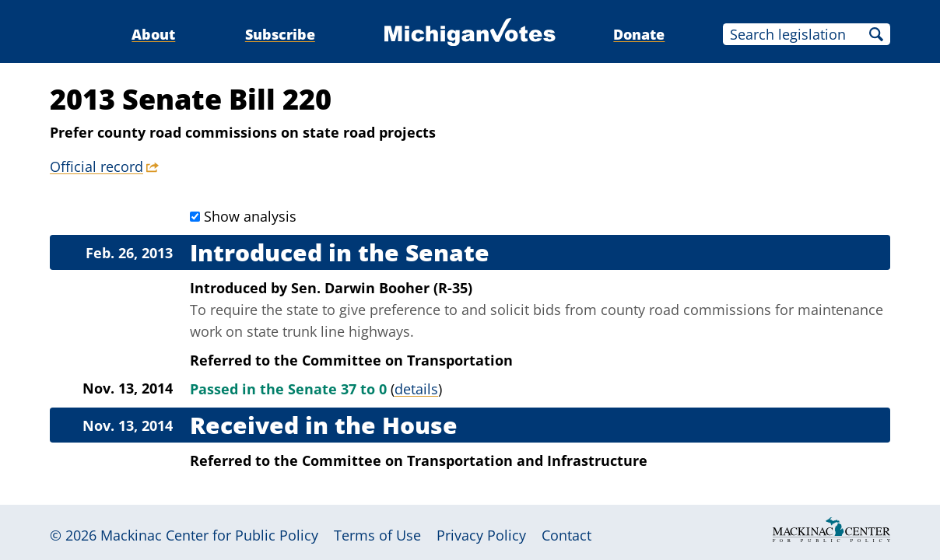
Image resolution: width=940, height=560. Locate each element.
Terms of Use (377, 535)
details (416, 389)
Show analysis (250, 216)
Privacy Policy (481, 535)
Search (876, 34)
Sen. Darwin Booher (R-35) (382, 288)
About (153, 34)
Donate (639, 34)
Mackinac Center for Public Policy (209, 535)
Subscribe (280, 34)
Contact (566, 535)
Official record (96, 166)
